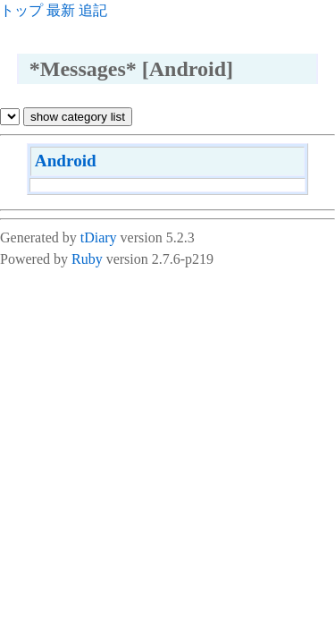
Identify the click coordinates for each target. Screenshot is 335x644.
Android (66, 161)
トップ (21, 10)
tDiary (99, 237)
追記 (93, 10)
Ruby (87, 259)
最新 (61, 10)
